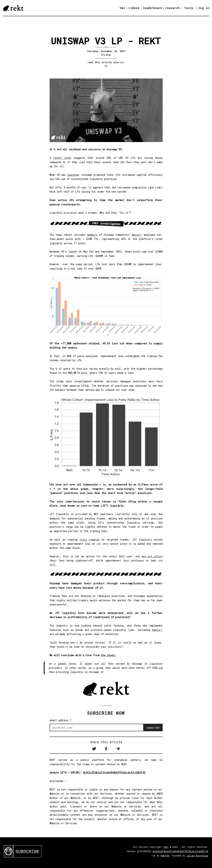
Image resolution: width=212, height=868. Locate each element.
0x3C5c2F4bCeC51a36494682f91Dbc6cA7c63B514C (114, 772)
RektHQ (165, 856)
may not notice (152, 556)
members (92, 235)
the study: (108, 655)
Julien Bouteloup (197, 856)
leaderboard (152, 8)
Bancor (136, 235)
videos (134, 8)
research (172, 8)
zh (106, 66)
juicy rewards (90, 540)
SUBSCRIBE (27, 851)
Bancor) (157, 630)
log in (204, 8)
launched (73, 175)
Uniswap (106, 55)
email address (60, 720)
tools (189, 8)
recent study (62, 158)
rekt (166, 847)
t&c (122, 8)
